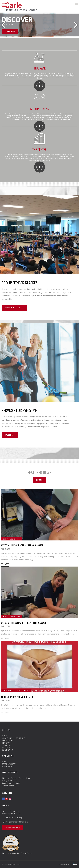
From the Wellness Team (11, 539)
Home (5, 736)
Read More (5, 564)
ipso (75, 864)
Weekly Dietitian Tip (23, 691)
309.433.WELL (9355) (14, 818)
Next (76, 25)
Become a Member (13, 827)
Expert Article (8, 691)
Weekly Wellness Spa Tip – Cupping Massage (22, 545)
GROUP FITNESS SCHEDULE (13, 738)
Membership (8, 741)
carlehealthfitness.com (14, 864)
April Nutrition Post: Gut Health (17, 697)
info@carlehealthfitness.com (17, 822)
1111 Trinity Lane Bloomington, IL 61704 (11, 812)
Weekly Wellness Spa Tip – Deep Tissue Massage (24, 623)
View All (39, 480)
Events (5, 762)
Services (6, 745)
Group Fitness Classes (14, 308)
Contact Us (8, 750)
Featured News (9, 764)
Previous (3, 25)
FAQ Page (6, 748)
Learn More (10, 31)
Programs (7, 743)
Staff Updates (9, 766)
